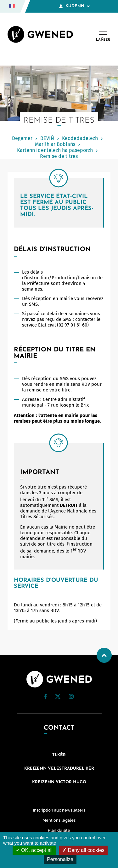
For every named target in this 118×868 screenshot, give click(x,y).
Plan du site (59, 830)
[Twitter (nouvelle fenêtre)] (58, 697)
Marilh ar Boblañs (55, 144)
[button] (46, 697)
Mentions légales (59, 820)
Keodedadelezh (80, 138)
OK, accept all (34, 850)
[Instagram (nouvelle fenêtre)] (71, 697)
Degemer (22, 138)
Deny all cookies (83, 850)
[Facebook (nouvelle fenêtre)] (46, 698)
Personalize (60, 859)
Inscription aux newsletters (59, 810)
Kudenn (74, 6)
